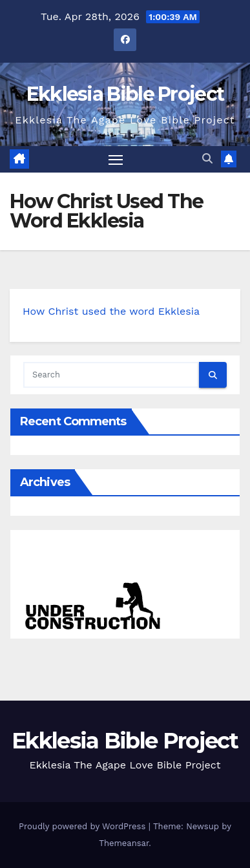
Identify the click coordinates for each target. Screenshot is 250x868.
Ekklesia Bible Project (125, 94)
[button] (207, 159)
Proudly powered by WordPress (84, 826)
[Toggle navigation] (116, 160)
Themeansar (124, 843)
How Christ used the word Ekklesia (111, 311)
